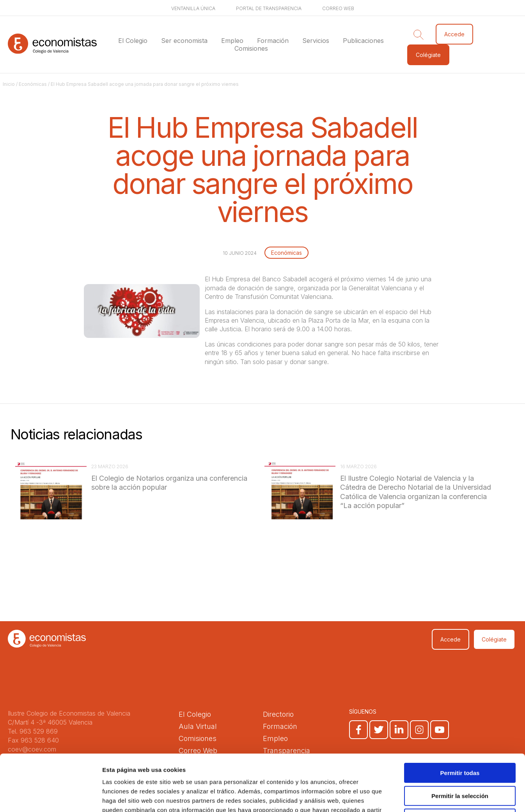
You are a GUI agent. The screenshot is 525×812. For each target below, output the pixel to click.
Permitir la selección (460, 740)
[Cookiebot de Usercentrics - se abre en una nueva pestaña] (51, 797)
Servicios (316, 41)
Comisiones (251, 48)
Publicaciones (363, 41)
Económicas (33, 84)
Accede (454, 34)
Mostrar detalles (422, 797)
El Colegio (133, 41)
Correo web (338, 8)
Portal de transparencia (269, 8)
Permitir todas (460, 717)
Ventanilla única (193, 8)
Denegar (460, 762)
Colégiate (428, 55)
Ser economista (184, 41)
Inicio (9, 84)
